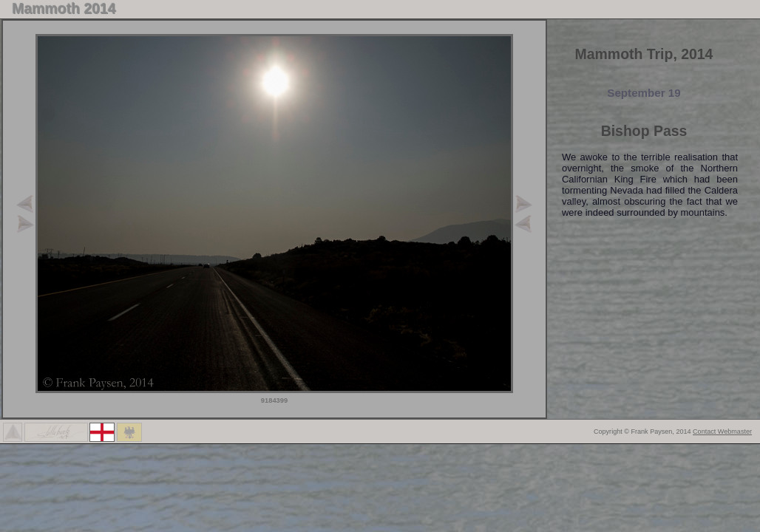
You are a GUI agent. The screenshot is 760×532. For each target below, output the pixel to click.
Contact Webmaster (722, 432)
